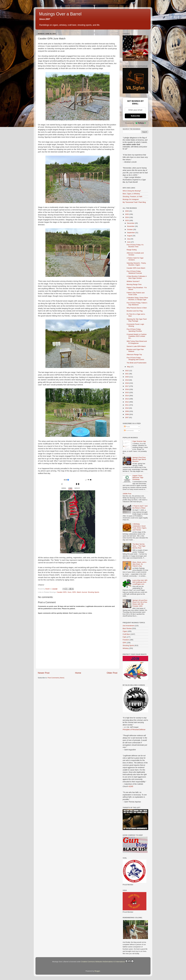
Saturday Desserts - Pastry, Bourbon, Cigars (136, 264)
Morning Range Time (134, 284)
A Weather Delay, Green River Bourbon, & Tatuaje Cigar (137, 299)
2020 (127, 377)
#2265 (131, 786)
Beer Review (127, 628)
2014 (127, 396)
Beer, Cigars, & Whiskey (131, 194)
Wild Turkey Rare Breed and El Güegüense (137, 342)
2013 (127, 399)
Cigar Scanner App (139, 441)
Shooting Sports (93, 592)
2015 (127, 392)
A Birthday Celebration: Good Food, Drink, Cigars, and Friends (139, 527)
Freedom (126, 640)
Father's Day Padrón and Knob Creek (136, 294)
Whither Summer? (133, 281)
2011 (127, 405)
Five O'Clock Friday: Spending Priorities (134, 330)
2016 (127, 389)
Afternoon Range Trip (134, 355)
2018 (127, 383)
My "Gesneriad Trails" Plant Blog (134, 202)
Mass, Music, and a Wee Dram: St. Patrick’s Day (139, 564)
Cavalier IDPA (62, 592)
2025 (127, 214)
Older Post (112, 673)
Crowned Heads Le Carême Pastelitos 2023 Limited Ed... (137, 336)
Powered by (135, 123)
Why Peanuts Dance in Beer (137, 308)
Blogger (97, 971)
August (130, 236)
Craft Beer (126, 634)
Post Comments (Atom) (56, 678)
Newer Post (44, 673)
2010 (127, 408)
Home (78, 673)
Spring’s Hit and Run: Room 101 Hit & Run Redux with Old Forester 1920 (140, 603)
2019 (127, 380)
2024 (127, 217)
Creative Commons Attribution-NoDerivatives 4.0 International (107, 961)
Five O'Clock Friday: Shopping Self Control (135, 359)
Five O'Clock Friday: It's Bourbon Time (135, 246)
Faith (124, 637)
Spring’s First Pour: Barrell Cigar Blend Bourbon (139, 459)
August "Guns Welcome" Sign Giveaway (138, 477)
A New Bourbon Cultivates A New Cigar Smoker (137, 277)
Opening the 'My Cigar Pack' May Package (137, 320)
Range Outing (132, 250)
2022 (127, 371)
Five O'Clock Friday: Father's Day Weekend (137, 304)
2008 (127, 414)
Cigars (125, 631)
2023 (127, 220)
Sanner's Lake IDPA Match (136, 346)
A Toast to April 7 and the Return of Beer (140, 507)
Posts (127, 427)
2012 (127, 402)
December (131, 223)
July (129, 239)
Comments (129, 431)
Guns (70, 592)
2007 (127, 417)
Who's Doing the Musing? (132, 191)
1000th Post (127, 494)
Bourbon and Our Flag (135, 311)
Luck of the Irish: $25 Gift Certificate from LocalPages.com (140, 582)
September (131, 233)
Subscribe (135, 116)
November (131, 226)
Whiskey (126, 648)
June (129, 242)
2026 (127, 211)
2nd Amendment (128, 626)
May (129, 367)
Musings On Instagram (131, 199)
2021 (127, 374)
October (130, 229)
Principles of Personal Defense (134, 730)
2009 (127, 411)
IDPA (74, 592)
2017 (127, 386)
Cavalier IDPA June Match (136, 268)
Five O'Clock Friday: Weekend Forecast (134, 272)
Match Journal (82, 592)
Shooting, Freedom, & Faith (132, 197)
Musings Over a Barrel (60, 14)
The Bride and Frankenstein (137, 363)
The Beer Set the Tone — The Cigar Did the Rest (139, 546)
